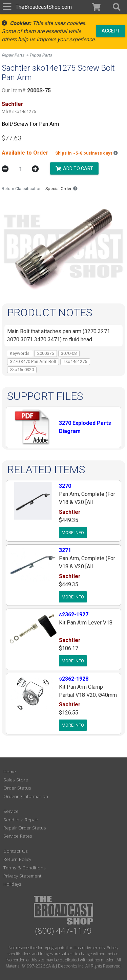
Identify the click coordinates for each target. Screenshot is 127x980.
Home (10, 771)
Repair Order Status (25, 828)
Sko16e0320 (22, 370)
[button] (117, 7)
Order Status (17, 788)
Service (11, 811)
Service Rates (18, 836)
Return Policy (17, 859)
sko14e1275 (75, 361)
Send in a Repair (21, 819)
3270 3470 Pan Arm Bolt (33, 361)
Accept (111, 30)
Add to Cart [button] (74, 168)
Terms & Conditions (25, 868)
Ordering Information (26, 796)
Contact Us (16, 851)
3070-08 (69, 353)
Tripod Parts (40, 55)
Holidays (12, 884)
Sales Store (16, 780)
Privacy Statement (23, 876)
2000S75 (46, 353)
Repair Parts (13, 55)
